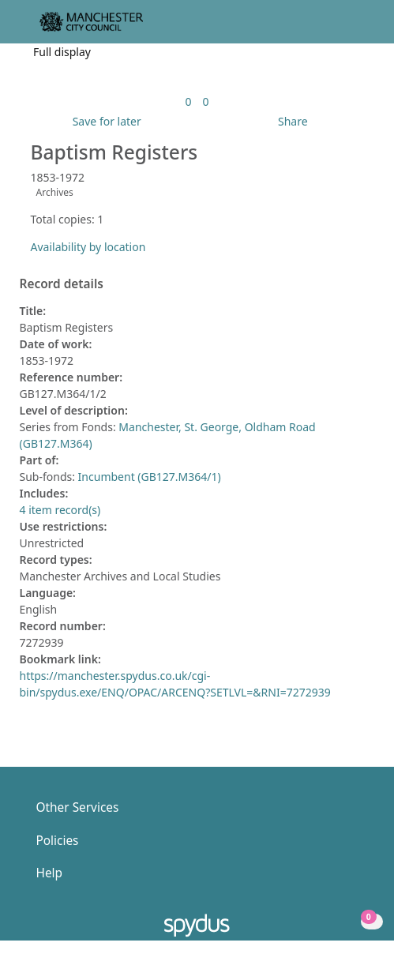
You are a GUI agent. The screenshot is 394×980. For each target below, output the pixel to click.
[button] (339, 28)
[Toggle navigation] (358, 28)
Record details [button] (62, 284)
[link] (188, 101)
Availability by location (88, 247)
